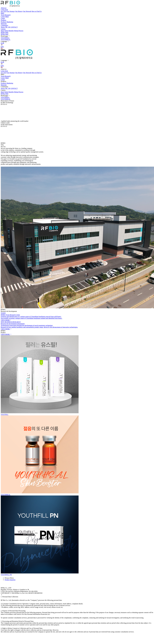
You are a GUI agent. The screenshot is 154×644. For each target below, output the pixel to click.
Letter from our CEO (4, 10)
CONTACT (14, 27)
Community (4, 25)
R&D (2, 13)
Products (3, 20)
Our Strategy (11, 11)
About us (4, 8)
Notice (3, 27)
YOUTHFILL (5, 38)
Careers (3, 29)
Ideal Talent (4, 31)
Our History (19, 11)
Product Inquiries (10, 580)
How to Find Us (37, 11)
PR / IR (8, 27)
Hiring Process (19, 31)
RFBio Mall (5, 32)
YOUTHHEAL (6, 40)
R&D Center (5, 17)
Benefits (11, 31)
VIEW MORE (6, 334)
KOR (77, 44)
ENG (77, 48)
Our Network (27, 11)
